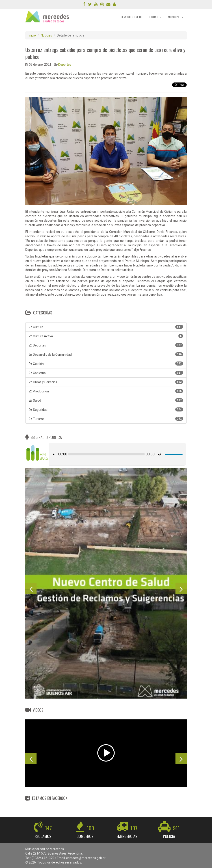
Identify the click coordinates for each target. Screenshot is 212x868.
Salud (106, 400)
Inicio (32, 35)
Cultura (106, 327)
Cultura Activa (106, 336)
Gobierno (106, 373)
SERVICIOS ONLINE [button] (131, 17)
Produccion (106, 391)
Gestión (106, 364)
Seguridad (106, 409)
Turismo (106, 419)
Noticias (46, 35)
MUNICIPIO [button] (176, 17)
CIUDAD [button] (155, 17)
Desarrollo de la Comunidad (106, 354)
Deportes (65, 65)
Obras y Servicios (106, 382)
